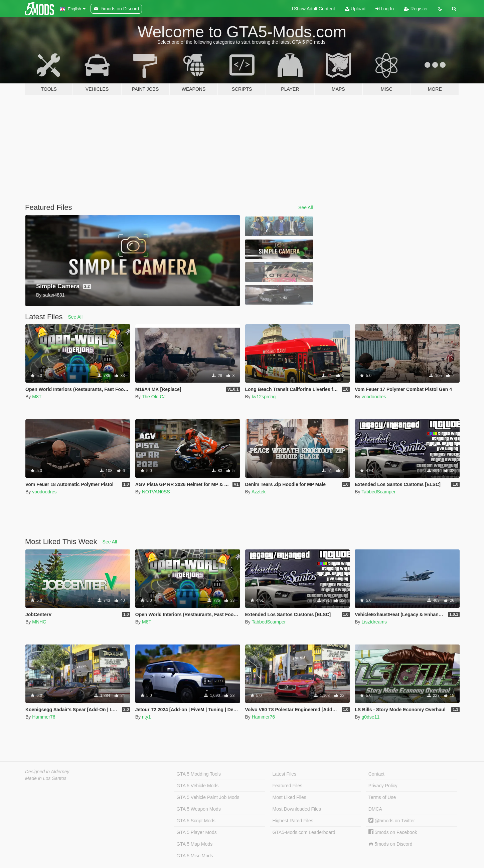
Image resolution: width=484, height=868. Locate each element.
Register (416, 9)
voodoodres (374, 397)
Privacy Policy (383, 786)
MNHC (39, 622)
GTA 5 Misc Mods (195, 856)
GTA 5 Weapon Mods (199, 809)
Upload (355, 9)
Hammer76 (44, 717)
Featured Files (287, 786)
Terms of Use (382, 797)
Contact (376, 774)
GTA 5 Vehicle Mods (197, 786)
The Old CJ (154, 397)
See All (306, 207)
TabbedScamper (378, 492)
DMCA (375, 809)
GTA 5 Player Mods (196, 832)
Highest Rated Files (293, 821)
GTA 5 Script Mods (196, 821)
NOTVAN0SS (156, 492)
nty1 (146, 717)
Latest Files (285, 774)
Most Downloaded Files (297, 809)
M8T (37, 397)
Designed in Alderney (47, 772)
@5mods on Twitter (392, 821)
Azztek (259, 492)
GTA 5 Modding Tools (199, 774)
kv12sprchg (264, 397)
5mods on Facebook (393, 832)
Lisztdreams (374, 622)
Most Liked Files (289, 797)
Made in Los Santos (46, 778)
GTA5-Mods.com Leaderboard (304, 832)
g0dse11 (370, 717)
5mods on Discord (390, 844)
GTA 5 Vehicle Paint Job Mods (208, 797)
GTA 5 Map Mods (194, 844)
